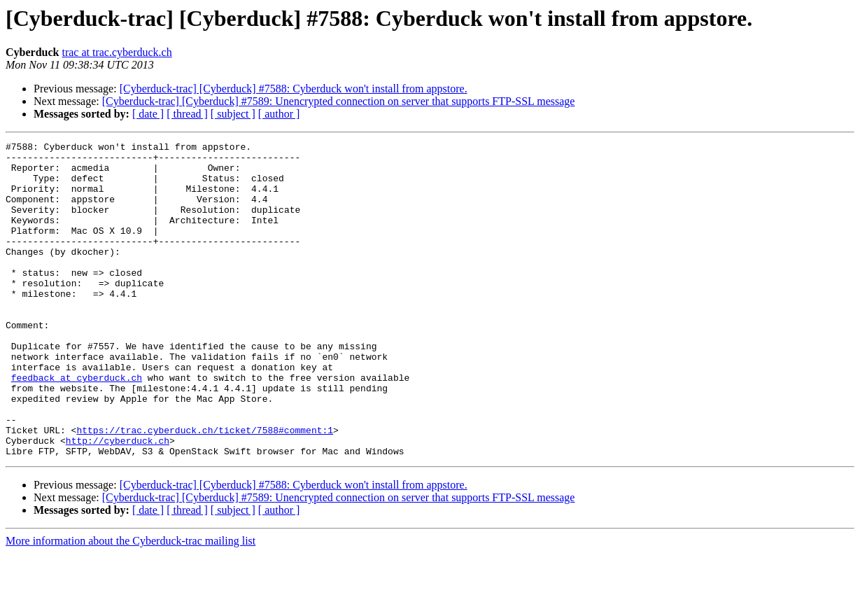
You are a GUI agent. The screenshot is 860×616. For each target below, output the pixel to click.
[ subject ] (233, 114)
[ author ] (279, 114)
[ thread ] (187, 114)
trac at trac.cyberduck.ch (117, 52)
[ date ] (148, 114)
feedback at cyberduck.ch (77, 426)
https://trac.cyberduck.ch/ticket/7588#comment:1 (205, 489)
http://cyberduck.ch (118, 501)
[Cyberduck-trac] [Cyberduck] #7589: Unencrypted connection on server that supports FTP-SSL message (339, 101)
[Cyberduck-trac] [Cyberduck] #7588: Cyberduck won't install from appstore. (294, 89)
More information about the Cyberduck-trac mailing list (131, 604)
